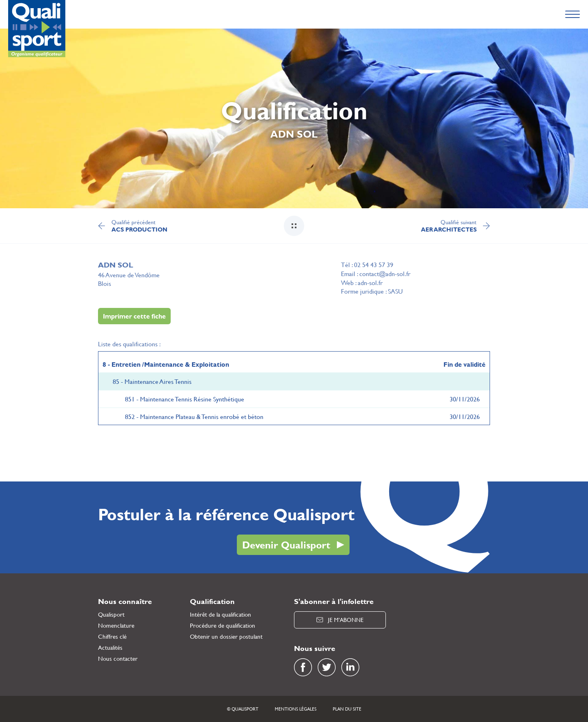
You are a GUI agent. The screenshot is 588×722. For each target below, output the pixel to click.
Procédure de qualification (223, 625)
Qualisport (111, 614)
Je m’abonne (340, 620)
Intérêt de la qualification (220, 614)
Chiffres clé (112, 636)
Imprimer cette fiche (134, 316)
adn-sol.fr (370, 282)
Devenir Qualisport (286, 545)
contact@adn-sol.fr (385, 273)
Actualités (110, 647)
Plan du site (347, 709)
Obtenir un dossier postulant (226, 636)
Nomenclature (116, 625)
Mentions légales (296, 709)
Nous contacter (118, 658)
